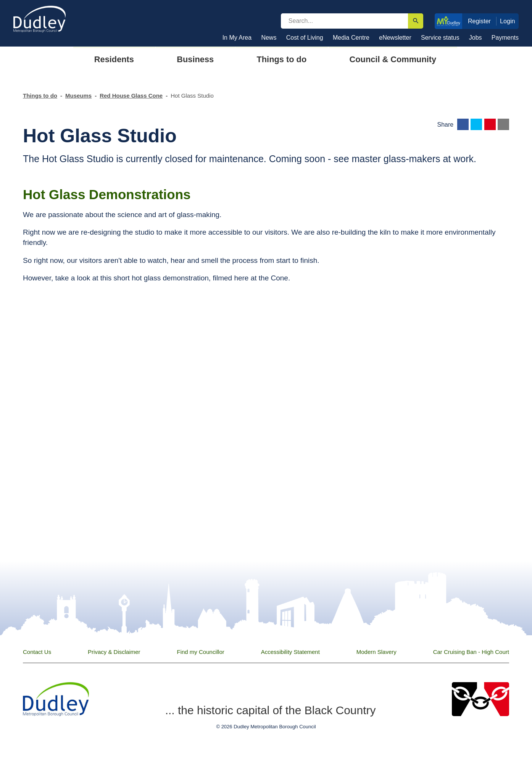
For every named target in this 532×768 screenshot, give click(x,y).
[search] (344, 21)
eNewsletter (395, 38)
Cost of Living (305, 38)
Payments (505, 38)
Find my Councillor (201, 652)
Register (479, 21)
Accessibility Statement (290, 652)
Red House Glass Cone (131, 96)
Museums (78, 96)
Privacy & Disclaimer (114, 652)
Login (508, 21)
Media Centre (351, 38)
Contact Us (37, 652)
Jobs (476, 38)
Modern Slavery (376, 652)
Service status (440, 38)
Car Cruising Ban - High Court (471, 652)
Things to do (40, 96)
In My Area (237, 38)
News (269, 38)
